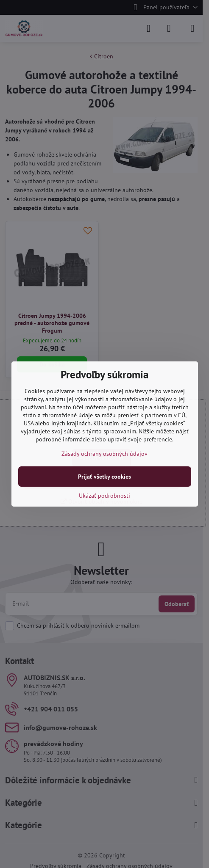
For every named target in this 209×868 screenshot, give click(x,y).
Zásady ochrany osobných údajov (104, 454)
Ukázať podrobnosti (104, 496)
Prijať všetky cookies (104, 477)
